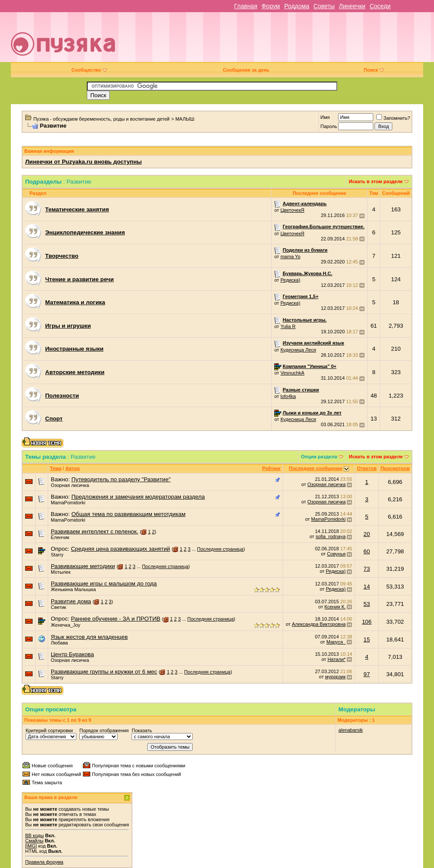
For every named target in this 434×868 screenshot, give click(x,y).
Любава (59, 643)
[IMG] (31, 846)
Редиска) (290, 280)
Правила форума (44, 862)
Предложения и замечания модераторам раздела (138, 497)
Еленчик (60, 537)
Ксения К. (335, 607)
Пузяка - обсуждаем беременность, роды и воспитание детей (102, 119)
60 (367, 551)
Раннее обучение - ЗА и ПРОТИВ (115, 619)
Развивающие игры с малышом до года (104, 584)
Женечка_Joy (66, 625)
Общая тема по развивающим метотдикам (128, 514)
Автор (72, 468)
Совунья (336, 554)
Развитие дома (71, 601)
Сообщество (89, 70)
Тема (56, 468)
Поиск (374, 70)
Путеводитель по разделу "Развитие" (121, 479)
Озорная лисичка (70, 485)
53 (367, 604)
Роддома (297, 6)
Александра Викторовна (319, 624)
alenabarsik (351, 730)
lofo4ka (288, 396)
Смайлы (34, 841)
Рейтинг (271, 468)
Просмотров (395, 468)
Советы (324, 6)
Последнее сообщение (316, 468)
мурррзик (335, 677)
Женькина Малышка (73, 589)
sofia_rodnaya (330, 536)
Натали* (337, 659)
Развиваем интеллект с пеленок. (95, 531)
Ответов (367, 468)
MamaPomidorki (68, 503)
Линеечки (352, 6)
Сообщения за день (246, 70)
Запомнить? (393, 118)
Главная (245, 6)
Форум (271, 6)
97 (367, 674)
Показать (142, 730)
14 (367, 587)
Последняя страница (220, 549)
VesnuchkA (292, 373)
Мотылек (61, 572)
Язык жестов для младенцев (89, 637)
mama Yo (290, 256)
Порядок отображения (104, 730)
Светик (58, 607)
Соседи (380, 6)
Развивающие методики (83, 566)
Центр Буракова (72, 654)
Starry (57, 555)
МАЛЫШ (185, 119)
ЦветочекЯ (292, 210)
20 (367, 534)
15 (367, 639)
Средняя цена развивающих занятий (120, 549)
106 (367, 622)
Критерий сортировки (49, 730)
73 (367, 569)
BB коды (35, 835)
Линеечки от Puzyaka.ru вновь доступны (84, 162)
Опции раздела (319, 457)
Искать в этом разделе (376, 181)
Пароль (329, 126)
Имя (325, 117)
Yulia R (288, 326)
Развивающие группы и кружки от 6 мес (104, 672)
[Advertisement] (280, 40)
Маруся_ (336, 642)
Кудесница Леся (298, 350)
